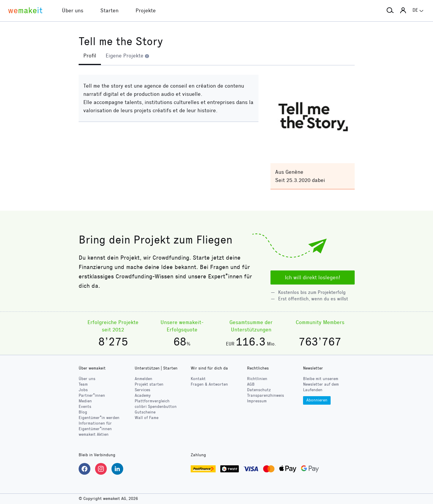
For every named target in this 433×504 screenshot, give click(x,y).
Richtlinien (257, 379)
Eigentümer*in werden (99, 418)
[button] (390, 11)
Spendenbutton (156, 407)
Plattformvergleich (152, 401)
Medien (85, 401)
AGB (251, 384)
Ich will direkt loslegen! (313, 277)
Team (83, 384)
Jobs (83, 390)
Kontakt (198, 379)
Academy (143, 395)
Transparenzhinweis (265, 395)
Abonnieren (317, 400)
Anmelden (143, 379)
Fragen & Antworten (209, 384)
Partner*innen (92, 395)
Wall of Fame (147, 418)
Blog (83, 412)
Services (142, 390)
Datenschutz (259, 390)
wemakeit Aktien (94, 434)
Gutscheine (145, 412)
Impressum (257, 401)
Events (85, 407)
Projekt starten (149, 384)
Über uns (87, 379)
